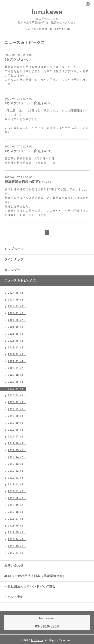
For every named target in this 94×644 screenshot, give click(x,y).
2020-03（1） (17, 396)
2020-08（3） (17, 375)
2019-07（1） (17, 437)
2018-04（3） (17, 539)
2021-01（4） (17, 361)
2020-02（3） (17, 402)
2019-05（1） (17, 450)
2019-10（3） (17, 416)
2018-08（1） (17, 512)
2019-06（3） (17, 443)
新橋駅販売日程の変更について (29, 182)
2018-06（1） (17, 526)
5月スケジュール (18, 59)
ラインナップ (14, 259)
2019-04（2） (17, 457)
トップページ (14, 249)
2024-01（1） (17, 313)
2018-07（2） (17, 519)
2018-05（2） (17, 532)
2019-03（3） (17, 464)
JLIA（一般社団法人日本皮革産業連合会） (35, 576)
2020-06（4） (17, 382)
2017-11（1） (17, 553)
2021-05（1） (17, 341)
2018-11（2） (17, 491)
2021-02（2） (17, 354)
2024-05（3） (17, 300)
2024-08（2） (17, 293)
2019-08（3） (17, 430)
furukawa (47, 12)
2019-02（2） (17, 471)
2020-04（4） (17, 389)
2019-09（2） (17, 423)
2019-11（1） (17, 409)
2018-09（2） (17, 505)
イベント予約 (14, 597)
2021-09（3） (17, 327)
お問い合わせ (14, 565)
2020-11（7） (17, 368)
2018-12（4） (17, 485)
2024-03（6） (17, 306)
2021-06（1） (17, 334)
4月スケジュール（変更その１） (30, 151)
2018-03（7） (17, 546)
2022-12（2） (17, 320)
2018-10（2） (17, 498)
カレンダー (12, 270)
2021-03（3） (17, 348)
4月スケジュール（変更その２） (30, 103)
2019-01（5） (17, 478)
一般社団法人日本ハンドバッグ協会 (30, 586)
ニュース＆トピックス (20, 280)
